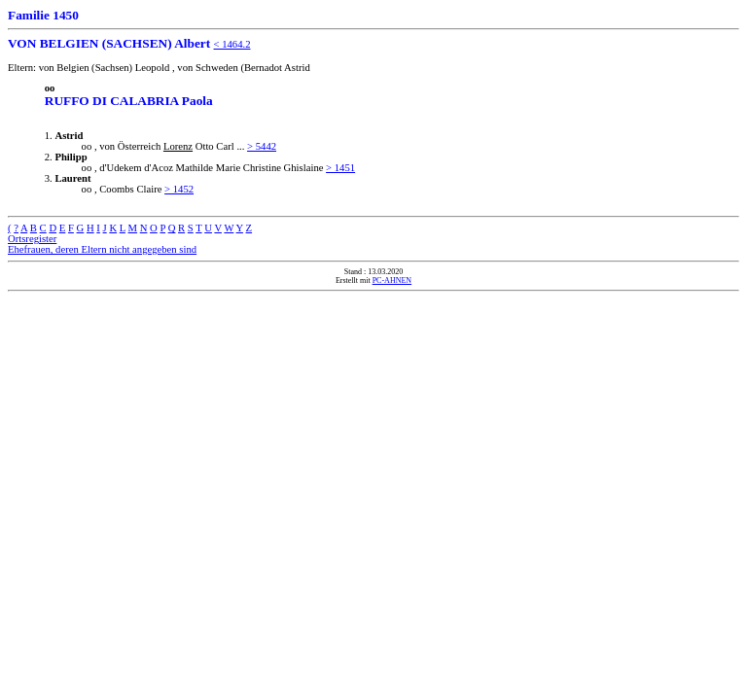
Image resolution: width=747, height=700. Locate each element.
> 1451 (340, 168)
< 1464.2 (232, 44)
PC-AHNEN (392, 280)
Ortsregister (32, 239)
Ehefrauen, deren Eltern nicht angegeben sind (102, 249)
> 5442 (262, 146)
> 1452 (179, 189)
